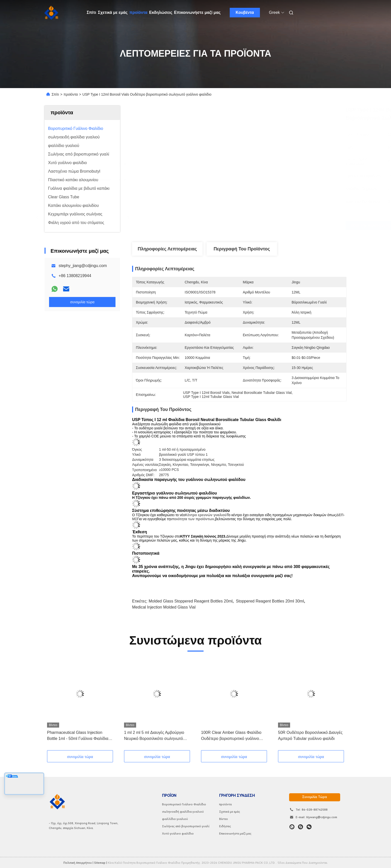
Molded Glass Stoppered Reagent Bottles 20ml (191, 601)
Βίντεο (224, 819)
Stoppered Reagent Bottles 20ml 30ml (270, 601)
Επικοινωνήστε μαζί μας (197, 12)
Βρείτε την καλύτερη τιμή (268, 225)
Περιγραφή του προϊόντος (242, 249)
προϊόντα (138, 12)
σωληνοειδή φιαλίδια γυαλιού (183, 812)
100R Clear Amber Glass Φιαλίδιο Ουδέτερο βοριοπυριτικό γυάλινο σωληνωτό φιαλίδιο (231, 736)
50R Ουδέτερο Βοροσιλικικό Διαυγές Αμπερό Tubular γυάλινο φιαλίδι (310, 735)
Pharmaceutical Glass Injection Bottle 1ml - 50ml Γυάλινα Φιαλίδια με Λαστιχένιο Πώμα (78, 736)
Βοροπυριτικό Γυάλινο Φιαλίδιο (184, 804)
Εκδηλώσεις (161, 12)
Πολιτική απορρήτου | (78, 863)
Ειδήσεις (225, 826)
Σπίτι (92, 12)
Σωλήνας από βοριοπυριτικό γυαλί (186, 826)
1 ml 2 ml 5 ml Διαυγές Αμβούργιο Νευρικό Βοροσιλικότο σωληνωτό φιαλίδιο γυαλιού (154, 736)
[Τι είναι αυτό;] (292, 827)
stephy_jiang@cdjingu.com (83, 266)
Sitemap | (101, 863)
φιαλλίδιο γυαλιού (175, 819)
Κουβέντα (245, 12)
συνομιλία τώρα (315, 797)
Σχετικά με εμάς (113, 12)
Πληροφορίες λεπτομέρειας (167, 249)
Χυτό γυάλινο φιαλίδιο (178, 834)
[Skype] (301, 827)
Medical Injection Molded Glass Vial (164, 607)
